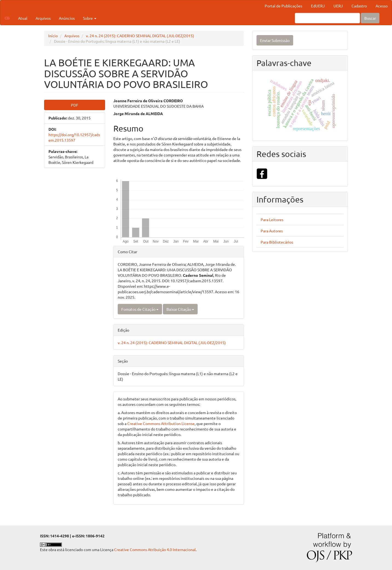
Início (53, 36)
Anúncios (67, 18)
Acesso (382, 6)
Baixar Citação (180, 309)
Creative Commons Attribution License (161, 423)
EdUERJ (318, 6)
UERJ (338, 6)
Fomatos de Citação (140, 309)
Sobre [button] (90, 18)
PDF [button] (75, 105)
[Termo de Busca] (327, 18)
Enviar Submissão (275, 40)
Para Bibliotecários (277, 242)
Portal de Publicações (283, 6)
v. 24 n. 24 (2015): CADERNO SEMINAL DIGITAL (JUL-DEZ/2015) (140, 36)
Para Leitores (272, 220)
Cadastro (359, 6)
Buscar (370, 18)
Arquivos (43, 18)
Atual (23, 18)
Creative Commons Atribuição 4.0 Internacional (155, 549)
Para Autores (272, 231)
